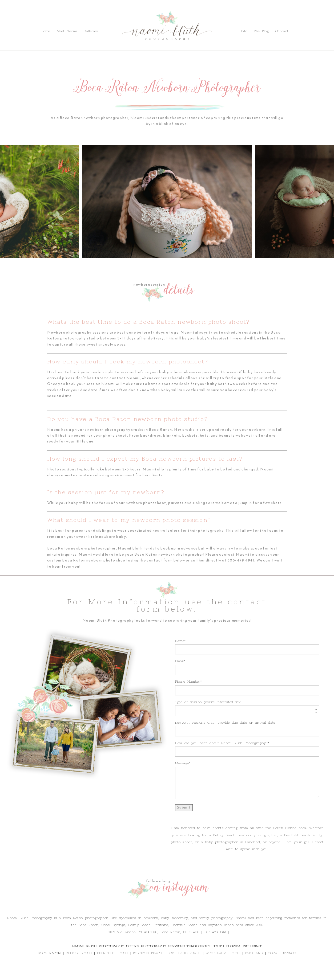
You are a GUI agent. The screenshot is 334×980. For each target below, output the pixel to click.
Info (24, 19)
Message (182, 763)
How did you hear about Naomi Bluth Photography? (222, 743)
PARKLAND (254, 953)
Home (45, 31)
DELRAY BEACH (79, 953)
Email (180, 661)
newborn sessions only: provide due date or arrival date (225, 723)
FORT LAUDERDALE (184, 953)
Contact (60, 19)
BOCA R (45, 953)
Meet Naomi (67, 31)
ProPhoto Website (202, 974)
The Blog (40, 19)
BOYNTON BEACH (148, 953)
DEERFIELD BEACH (112, 953)
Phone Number (188, 682)
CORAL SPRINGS (282, 953)
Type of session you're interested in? (208, 702)
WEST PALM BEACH (223, 953)
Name (180, 641)
